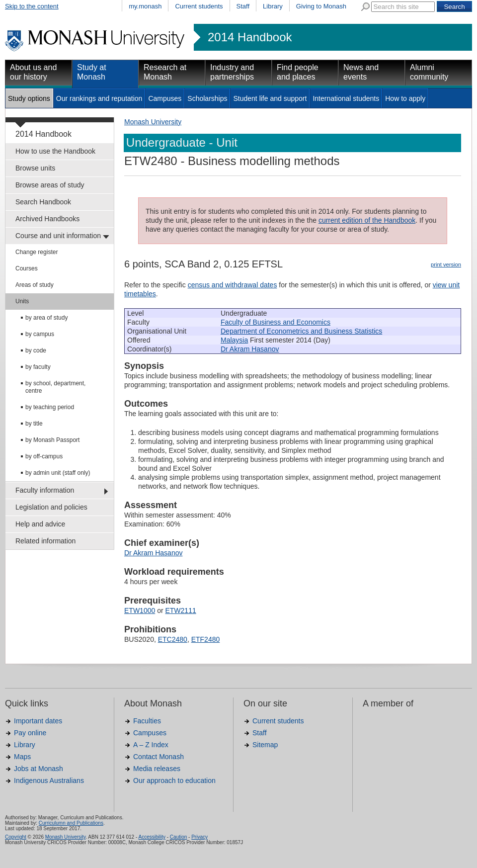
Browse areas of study (50, 185)
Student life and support (270, 98)
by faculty (38, 367)
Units (22, 301)
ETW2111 (180, 610)
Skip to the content (32, 6)
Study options (29, 98)
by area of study (46, 318)
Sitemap (265, 745)
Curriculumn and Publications (71, 823)
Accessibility (152, 837)
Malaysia (234, 340)
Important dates (38, 721)
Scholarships (207, 98)
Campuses (165, 98)
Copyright (16, 837)
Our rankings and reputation (99, 98)
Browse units (35, 168)
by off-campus (44, 456)
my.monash (145, 6)
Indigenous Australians (49, 781)
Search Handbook (43, 202)
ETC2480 (173, 639)
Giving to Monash (321, 6)
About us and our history (33, 72)
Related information (45, 541)
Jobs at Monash (39, 769)
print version (446, 264)
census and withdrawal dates (233, 285)
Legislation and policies (51, 507)
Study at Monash (92, 72)
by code (36, 350)
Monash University (153, 122)
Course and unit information (58, 236)
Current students (199, 6)
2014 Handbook (250, 37)
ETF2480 (206, 639)
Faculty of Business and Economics (276, 322)
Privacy (199, 837)
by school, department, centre (55, 387)
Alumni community (429, 72)
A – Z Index (151, 745)
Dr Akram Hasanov (250, 349)
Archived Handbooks (47, 219)
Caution (178, 837)
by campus (40, 334)
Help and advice (40, 524)
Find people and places (298, 72)
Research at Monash (165, 72)
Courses (27, 268)
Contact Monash (159, 757)
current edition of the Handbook (367, 220)
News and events (361, 72)
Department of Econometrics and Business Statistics (301, 331)
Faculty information (45, 490)
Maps (22, 757)
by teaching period (50, 407)
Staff (243, 6)
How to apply (405, 98)
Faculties (147, 721)
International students (346, 98)
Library (273, 6)
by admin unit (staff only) (58, 473)
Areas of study (35, 285)
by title (34, 424)
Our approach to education (174, 781)
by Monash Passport (52, 440)
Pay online (30, 733)
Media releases (157, 769)
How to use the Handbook (55, 151)
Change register (37, 252)
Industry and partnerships (232, 72)
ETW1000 (140, 610)
